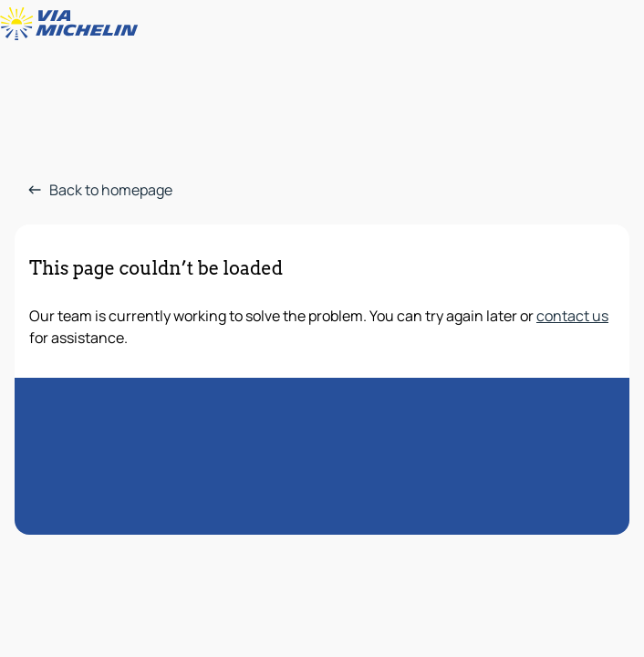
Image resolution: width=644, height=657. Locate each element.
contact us (572, 316)
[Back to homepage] (73, 24)
